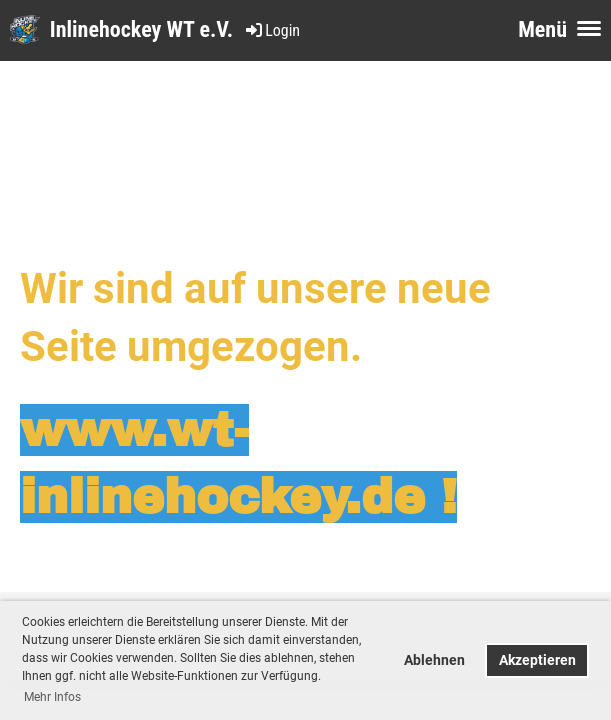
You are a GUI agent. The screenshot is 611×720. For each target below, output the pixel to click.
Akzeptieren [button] (537, 660)
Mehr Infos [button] (52, 697)
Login (271, 30)
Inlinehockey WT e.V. (141, 29)
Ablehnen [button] (434, 660)
